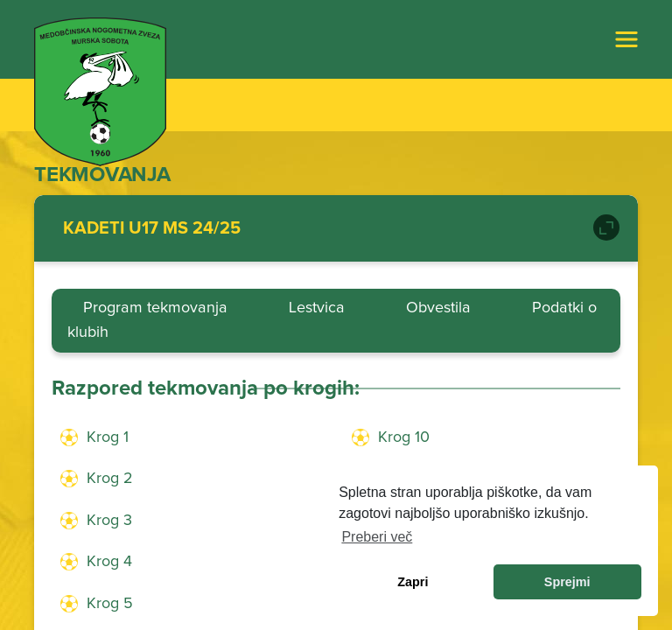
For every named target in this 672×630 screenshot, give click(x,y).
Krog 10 (404, 437)
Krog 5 (110, 604)
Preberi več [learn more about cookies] (377, 537)
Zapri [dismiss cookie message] (413, 582)
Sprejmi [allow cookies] (567, 582)
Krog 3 (109, 521)
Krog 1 (108, 437)
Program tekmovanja (155, 308)
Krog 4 (109, 562)
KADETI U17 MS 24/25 (152, 228)
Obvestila (438, 308)
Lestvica (317, 308)
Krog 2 (110, 479)
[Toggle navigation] (626, 39)
